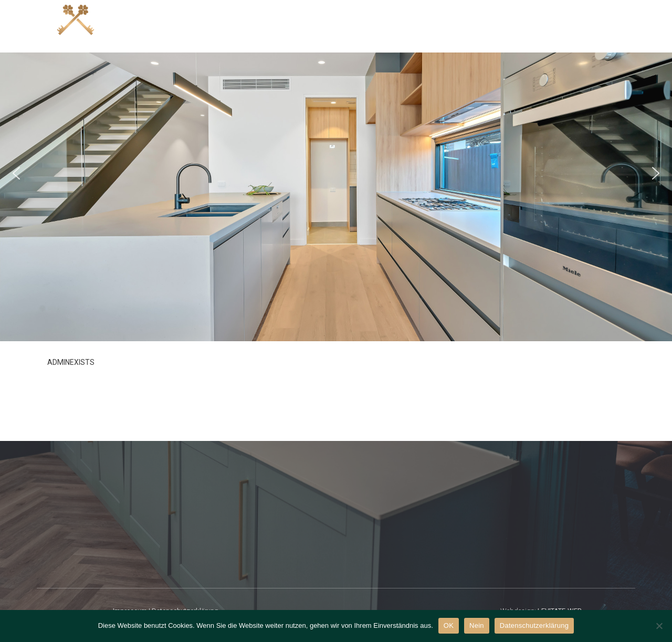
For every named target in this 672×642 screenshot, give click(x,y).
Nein (477, 625)
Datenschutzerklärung (534, 625)
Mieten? (481, 26)
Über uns (606, 26)
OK (449, 625)
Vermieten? (542, 26)
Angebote (300, 26)
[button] (16, 173)
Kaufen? (358, 26)
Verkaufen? (420, 26)
